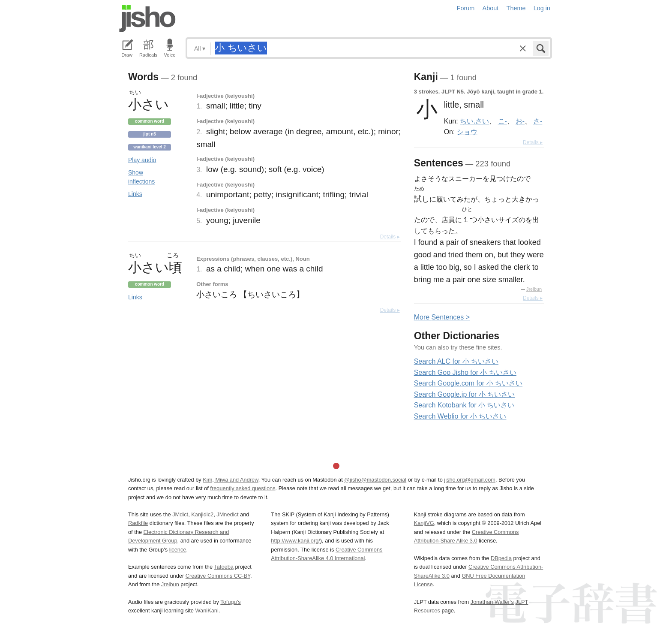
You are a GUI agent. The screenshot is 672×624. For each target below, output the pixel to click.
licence (178, 550)
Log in (542, 8)
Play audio (142, 160)
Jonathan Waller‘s (492, 602)
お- (520, 121)
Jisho (147, 18)
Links (135, 194)
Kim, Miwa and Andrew (230, 480)
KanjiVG (424, 523)
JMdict (180, 514)
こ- (502, 121)
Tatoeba (224, 567)
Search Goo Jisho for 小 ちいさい (465, 372)
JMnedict (227, 514)
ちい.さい (474, 121)
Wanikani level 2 (150, 147)
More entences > (442, 317)
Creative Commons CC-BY (218, 576)
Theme (516, 8)
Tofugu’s (230, 602)
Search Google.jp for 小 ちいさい (465, 394)
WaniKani (207, 610)
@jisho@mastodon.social (375, 480)
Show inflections (141, 177)
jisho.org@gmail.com (470, 480)
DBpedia (501, 558)
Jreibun (534, 289)
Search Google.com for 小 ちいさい (468, 383)
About (491, 8)
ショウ (467, 132)
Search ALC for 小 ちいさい (456, 361)
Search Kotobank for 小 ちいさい (464, 405)
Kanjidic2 (202, 514)
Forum (466, 8)
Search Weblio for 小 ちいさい (460, 416)
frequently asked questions (243, 488)
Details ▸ (390, 237)
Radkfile (138, 523)
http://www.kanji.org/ (295, 541)
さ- (538, 121)
